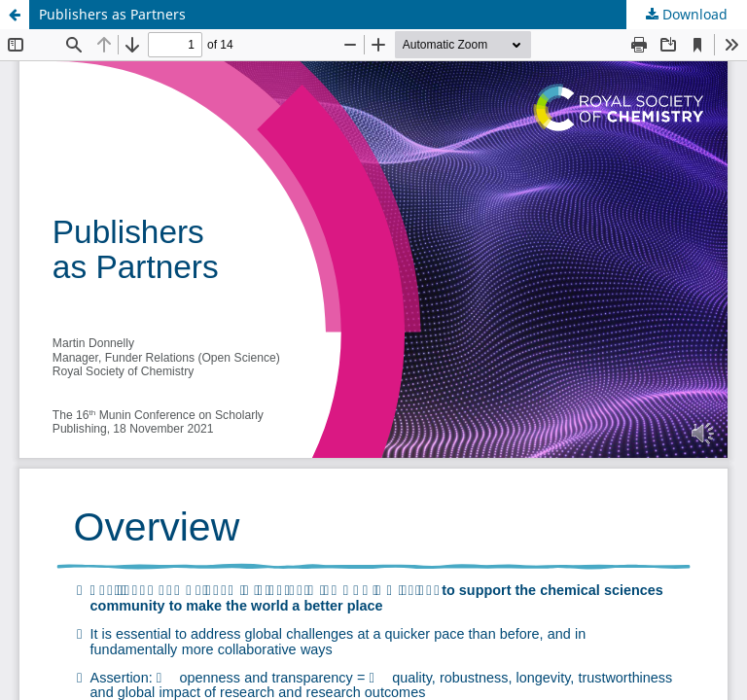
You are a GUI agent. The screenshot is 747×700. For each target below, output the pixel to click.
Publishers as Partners (112, 14)
